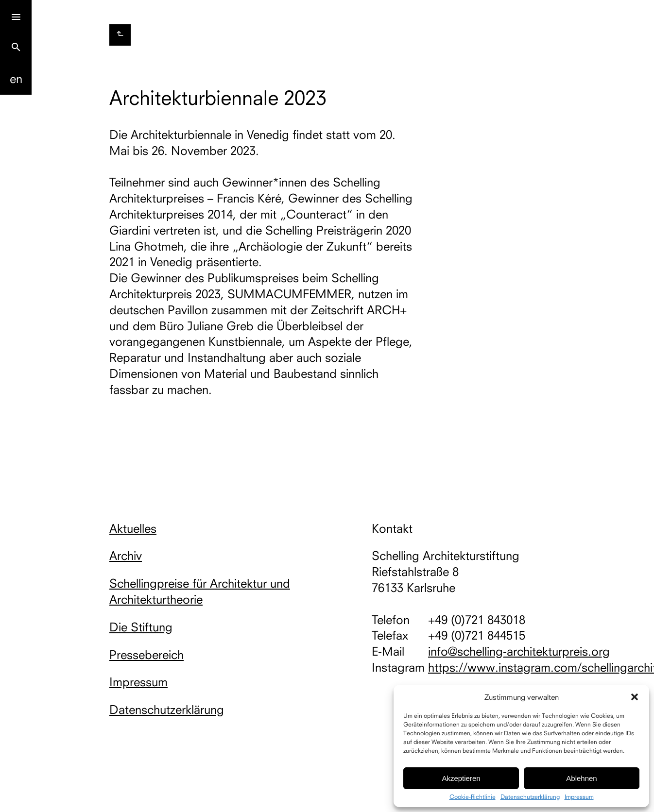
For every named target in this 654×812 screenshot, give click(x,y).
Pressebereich (146, 655)
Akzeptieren (461, 778)
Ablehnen (581, 778)
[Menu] (16, 16)
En (16, 79)
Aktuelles (133, 528)
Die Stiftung (141, 627)
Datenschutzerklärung (530, 797)
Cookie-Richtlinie (473, 797)
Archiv (126, 556)
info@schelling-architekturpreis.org (519, 651)
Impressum (579, 797)
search (16, 47)
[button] (635, 697)
